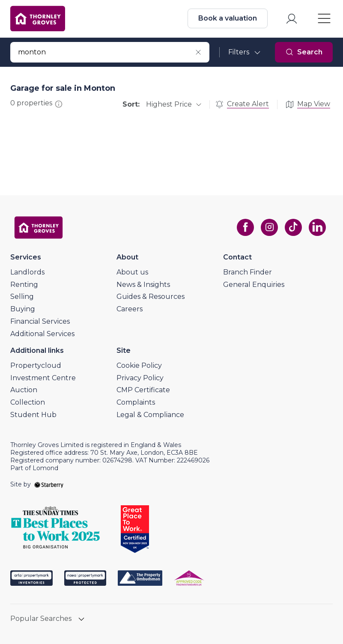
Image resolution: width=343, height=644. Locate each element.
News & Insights (143, 285)
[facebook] (245, 227)
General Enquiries (254, 285)
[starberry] (49, 484)
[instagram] (269, 227)
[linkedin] (317, 227)
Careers (130, 309)
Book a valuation (228, 18)
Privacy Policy (140, 378)
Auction (24, 390)
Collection (28, 402)
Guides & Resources (151, 297)
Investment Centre (43, 378)
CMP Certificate (143, 390)
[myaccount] (292, 19)
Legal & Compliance (150, 415)
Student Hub (33, 415)
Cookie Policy (139, 365)
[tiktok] (293, 227)
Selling (22, 297)
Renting (24, 285)
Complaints (136, 402)
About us (132, 272)
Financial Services (40, 321)
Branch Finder (248, 272)
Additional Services (42, 334)
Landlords (27, 272)
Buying (23, 309)
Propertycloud (36, 365)
